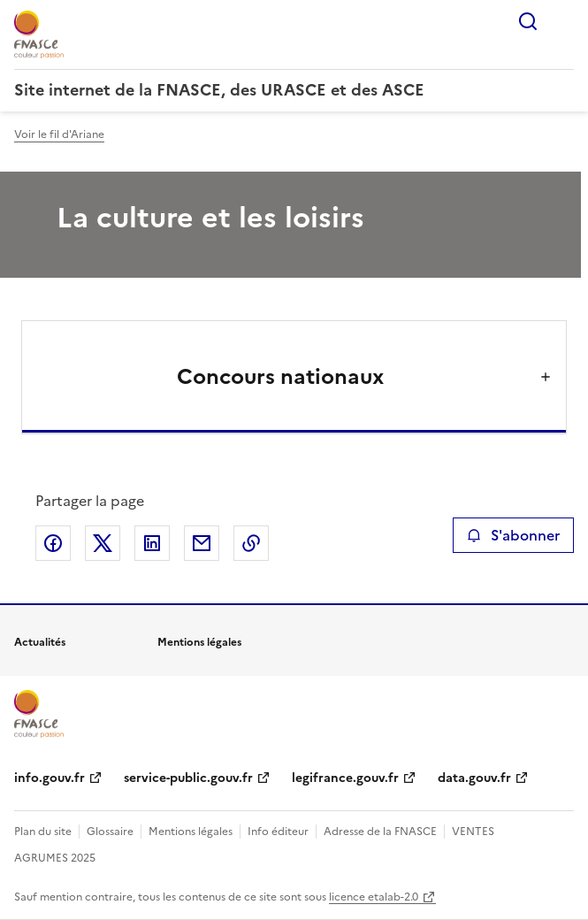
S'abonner (513, 535)
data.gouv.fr (474, 778)
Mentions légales (191, 832)
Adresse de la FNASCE (380, 832)
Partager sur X (103, 543)
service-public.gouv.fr (188, 778)
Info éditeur (278, 832)
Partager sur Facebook (53, 543)
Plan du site (43, 832)
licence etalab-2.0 (374, 897)
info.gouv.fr (50, 778)
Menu (563, 21)
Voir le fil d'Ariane (59, 134)
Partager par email (202, 543)
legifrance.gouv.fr (345, 778)
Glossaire (110, 832)
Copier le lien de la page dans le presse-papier (251, 543)
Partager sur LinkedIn (152, 543)
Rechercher (528, 21)
